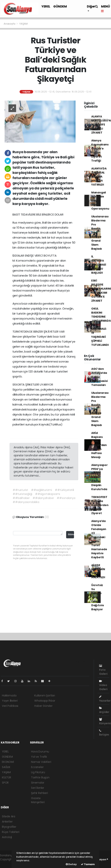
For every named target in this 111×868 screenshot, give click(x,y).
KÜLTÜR (7, 777)
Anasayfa (10, 24)
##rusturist (20, 490)
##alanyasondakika (26, 502)
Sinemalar (38, 783)
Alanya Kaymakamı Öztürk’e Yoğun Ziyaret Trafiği (100, 151)
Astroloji (7, 837)
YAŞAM (23, 24)
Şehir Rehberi (39, 793)
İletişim (104, 733)
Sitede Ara (9, 816)
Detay (71, 864)
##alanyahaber (43, 498)
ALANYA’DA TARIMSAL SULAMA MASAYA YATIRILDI (99, 177)
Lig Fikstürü (38, 772)
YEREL (46, 6)
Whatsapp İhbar (45, 701)
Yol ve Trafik (39, 757)
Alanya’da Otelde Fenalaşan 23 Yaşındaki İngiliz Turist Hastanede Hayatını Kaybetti (99, 539)
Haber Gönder (43, 706)
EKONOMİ (8, 762)
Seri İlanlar (38, 788)
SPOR (5, 783)
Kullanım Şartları (45, 695)
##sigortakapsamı (48, 494)
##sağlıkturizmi (42, 490)
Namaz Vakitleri (41, 762)
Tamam (88, 864)
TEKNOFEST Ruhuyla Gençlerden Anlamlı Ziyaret (100, 505)
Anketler (7, 822)
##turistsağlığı (22, 494)
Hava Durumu (40, 752)
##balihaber (21, 498)
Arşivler (104, 710)
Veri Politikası (10, 706)
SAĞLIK (6, 767)
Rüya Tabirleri (11, 832)
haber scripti (8, 863)
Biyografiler (9, 827)
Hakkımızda (9, 695)
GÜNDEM (60, 6)
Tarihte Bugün (40, 777)
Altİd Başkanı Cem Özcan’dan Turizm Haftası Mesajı (99, 445)
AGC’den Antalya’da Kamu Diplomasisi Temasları (99, 377)
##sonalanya (66, 498)
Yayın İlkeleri (10, 701)
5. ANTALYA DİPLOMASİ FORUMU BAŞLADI (99, 265)
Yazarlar (105, 699)
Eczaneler (37, 767)
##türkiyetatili (64, 490)
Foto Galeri (103, 670)
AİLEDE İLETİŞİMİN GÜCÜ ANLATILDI (98, 571)
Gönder (71, 534)
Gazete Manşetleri (38, 800)
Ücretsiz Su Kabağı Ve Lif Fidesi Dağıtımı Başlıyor (98, 597)
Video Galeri (103, 685)
